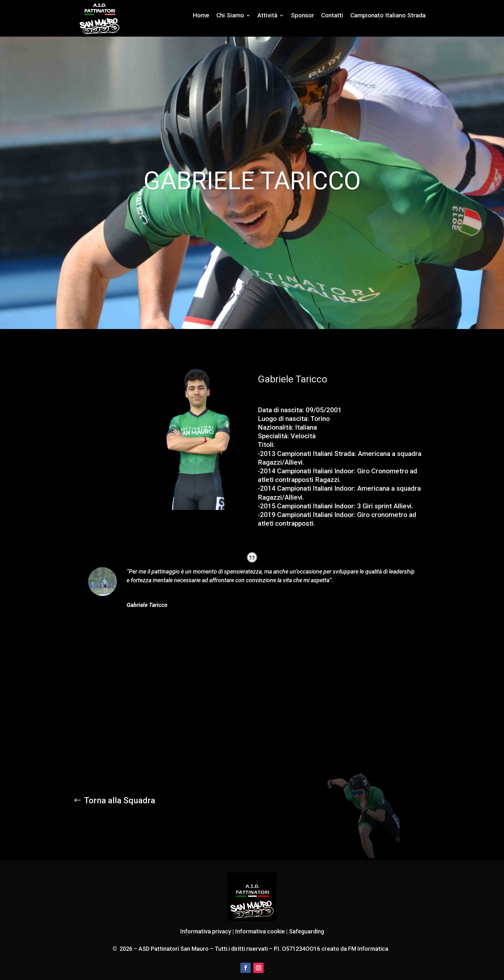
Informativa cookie (260, 931)
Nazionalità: (276, 427)
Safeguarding (306, 931)
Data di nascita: (281, 410)
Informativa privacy (206, 931)
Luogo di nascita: (283, 419)
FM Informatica (368, 949)
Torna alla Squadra (120, 800)
